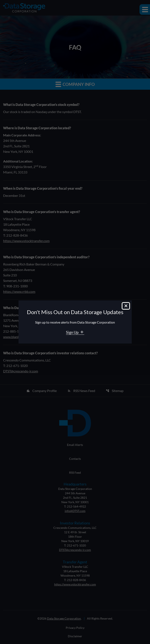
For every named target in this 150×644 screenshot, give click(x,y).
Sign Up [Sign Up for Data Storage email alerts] (73, 332)
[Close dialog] (126, 306)
